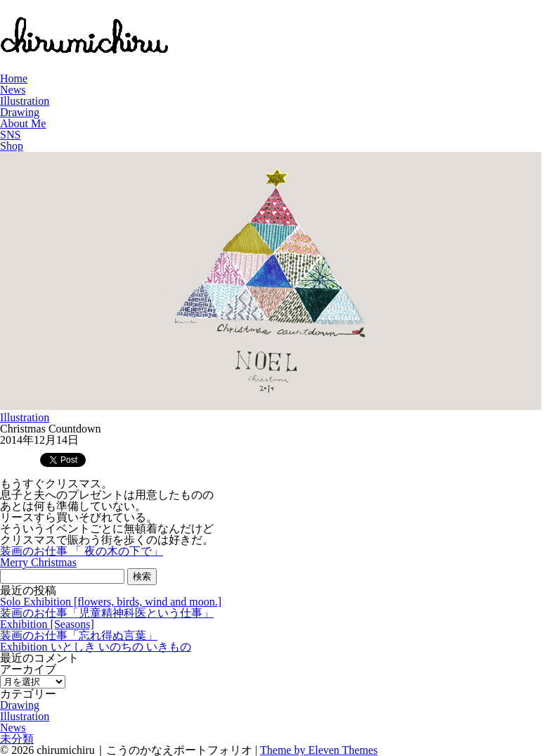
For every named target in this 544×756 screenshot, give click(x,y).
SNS (10, 135)
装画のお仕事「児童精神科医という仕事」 (107, 613)
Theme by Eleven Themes (319, 750)
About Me (23, 123)
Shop (12, 146)
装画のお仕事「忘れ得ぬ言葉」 (79, 635)
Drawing (20, 112)
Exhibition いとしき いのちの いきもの (96, 647)
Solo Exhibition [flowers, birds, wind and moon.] (111, 602)
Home (14, 78)
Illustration (25, 101)
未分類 (17, 739)
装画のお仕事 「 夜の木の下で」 (82, 551)
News (13, 90)
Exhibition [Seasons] (47, 624)
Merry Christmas (38, 562)
